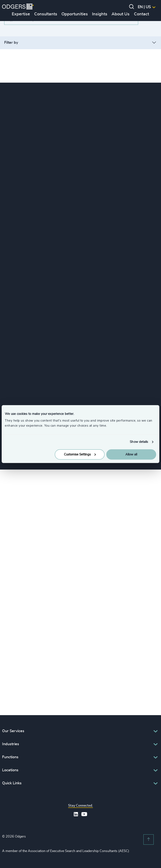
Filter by (11, 43)
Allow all (131, 454)
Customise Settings (80, 454)
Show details (139, 442)
